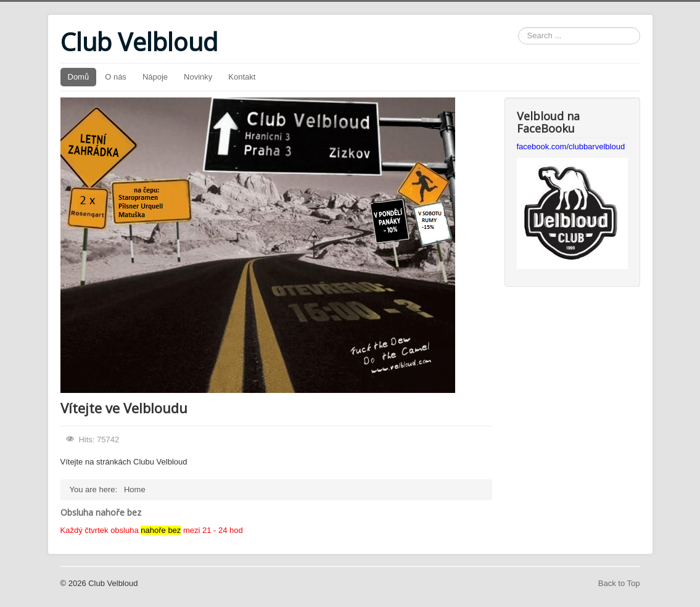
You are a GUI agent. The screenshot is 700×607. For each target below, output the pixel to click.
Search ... (518, 27)
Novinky (198, 77)
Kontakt (242, 77)
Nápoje (155, 77)
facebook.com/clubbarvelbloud (571, 147)
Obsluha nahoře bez (101, 512)
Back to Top (619, 583)
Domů (79, 77)
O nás (116, 77)
